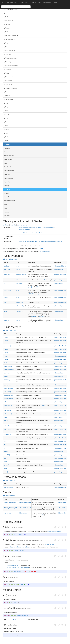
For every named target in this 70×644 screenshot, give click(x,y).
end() (5, 402)
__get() (6, 349)
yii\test (7, 133)
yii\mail (7, 118)
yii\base (7, 17)
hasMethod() (7, 435)
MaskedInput (8, 197)
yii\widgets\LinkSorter (25, 228)
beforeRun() (7, 373)
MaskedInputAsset (9, 201)
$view (5, 311)
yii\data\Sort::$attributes (54, 531)
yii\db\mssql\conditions (11, 66)
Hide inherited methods (9, 330)
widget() (6, 472)
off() (5, 445)
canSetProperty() (8, 388)
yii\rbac (7, 126)
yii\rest (7, 129)
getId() (30, 287)
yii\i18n (7, 111)
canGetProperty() (8, 385)
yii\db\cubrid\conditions (11, 58)
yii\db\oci (7, 73)
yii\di (6, 92)
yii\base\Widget (37, 228)
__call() (6, 337)
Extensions (47, 2)
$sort (41, 249)
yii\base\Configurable (25, 233)
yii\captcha (8, 28)
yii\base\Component (48, 228)
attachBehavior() (8, 366)
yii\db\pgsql (8, 81)
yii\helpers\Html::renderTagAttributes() (20, 547)
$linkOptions (7, 290)
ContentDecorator (9, 171)
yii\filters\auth (9, 99)
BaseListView (8, 159)
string (18, 269)
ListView (7, 193)
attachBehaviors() (9, 370)
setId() (37, 287)
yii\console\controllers (11, 36)
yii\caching (8, 24)
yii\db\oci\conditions (10, 77)
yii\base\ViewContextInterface (40, 233)
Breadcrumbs (8, 167)
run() (5, 458)
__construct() (7, 346)
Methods (19, 225)
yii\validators (8, 137)
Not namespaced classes (12, 9)
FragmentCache (9, 178)
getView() (34, 317)
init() (5, 441)
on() (5, 448)
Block (6, 163)
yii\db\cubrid (8, 54)
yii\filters (7, 96)
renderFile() (7, 455)
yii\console (8, 32)
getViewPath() (8, 426)
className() (7, 392)
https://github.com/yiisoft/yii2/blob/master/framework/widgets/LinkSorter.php (40, 241)
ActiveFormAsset (9, 156)
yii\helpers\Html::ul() (13, 566)
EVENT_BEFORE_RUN (10, 508)
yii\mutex (7, 122)
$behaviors (7, 275)
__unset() (6, 359)
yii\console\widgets (10, 39)
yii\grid (7, 103)
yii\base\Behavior (21, 275)
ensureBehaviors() (9, 405)
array (18, 266)
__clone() (6, 341)
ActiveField (7, 148)
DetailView (7, 174)
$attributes (7, 266)
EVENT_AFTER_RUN (10, 503)
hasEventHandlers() (9, 429)
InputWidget (8, 182)
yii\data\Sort (20, 303)
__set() (6, 356)
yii (5, 13)
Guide (55, 2)
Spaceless (7, 216)
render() (6, 451)
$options (6, 297)
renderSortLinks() (8, 487)
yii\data (7, 43)
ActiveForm (7, 152)
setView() (42, 317)
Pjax (5, 208)
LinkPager (7, 186)
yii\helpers (8, 107)
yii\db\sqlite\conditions (11, 88)
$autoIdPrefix (7, 269)
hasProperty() (7, 438)
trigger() (6, 468)
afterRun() (6, 363)
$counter (6, 280)
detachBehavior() (8, 395)
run (14, 635)
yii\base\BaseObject (25, 230)
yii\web (7, 141)
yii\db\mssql (8, 62)
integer (18, 280)
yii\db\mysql (8, 69)
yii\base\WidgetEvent (25, 503)
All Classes (6, 225)
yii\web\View (20, 311)
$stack (5, 306)
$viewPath (7, 320)
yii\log (6, 114)
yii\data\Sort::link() (34, 294)
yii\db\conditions (9, 51)
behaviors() (7, 380)
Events (25, 225)
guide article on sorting (45, 251)
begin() (6, 376)
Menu (6, 205)
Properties (13, 225)
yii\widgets (8, 144)
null (21, 283)
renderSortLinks (22, 616)
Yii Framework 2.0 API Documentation (15, 2)
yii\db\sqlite (8, 84)
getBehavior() (7, 411)
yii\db (6, 47)
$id (45, 280)
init (14, 603)
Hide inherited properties (10, 259)
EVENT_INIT (7, 513)
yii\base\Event (23, 513)
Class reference (36, 2)
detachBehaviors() (9, 399)
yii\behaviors (8, 21)
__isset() (6, 353)
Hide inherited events (9, 496)
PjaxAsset (7, 212)
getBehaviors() (8, 414)
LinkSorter (7, 189)
